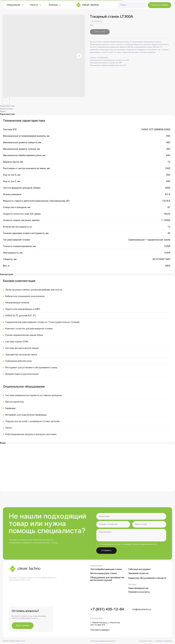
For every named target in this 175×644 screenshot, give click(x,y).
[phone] (113, 524)
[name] (131, 516)
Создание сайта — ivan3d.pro (151, 641)
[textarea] (131, 535)
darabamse (168, 641)
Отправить (106, 551)
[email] (149, 524)
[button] (160, 5)
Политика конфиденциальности (103, 641)
